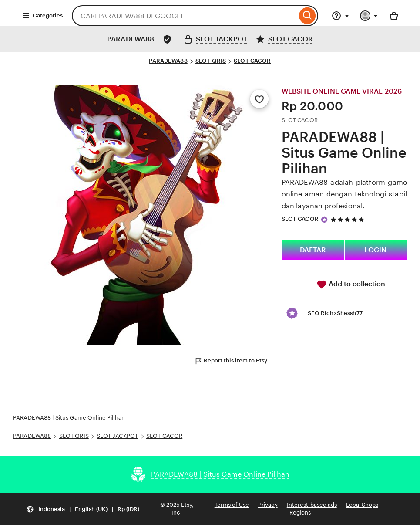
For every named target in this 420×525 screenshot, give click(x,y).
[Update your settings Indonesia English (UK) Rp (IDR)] (83, 509)
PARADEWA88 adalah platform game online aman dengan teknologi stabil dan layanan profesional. (344, 194)
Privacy (268, 505)
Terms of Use (232, 505)
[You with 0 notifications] (369, 16)
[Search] (307, 16)
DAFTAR (313, 250)
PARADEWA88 (168, 61)
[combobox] (184, 16)
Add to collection (351, 285)
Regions (300, 513)
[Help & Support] (340, 16)
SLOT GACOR (252, 61)
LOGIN (375, 250)
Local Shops (362, 505)
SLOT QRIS (211, 61)
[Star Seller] (324, 220)
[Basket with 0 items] (394, 16)
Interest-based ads (312, 505)
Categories (42, 16)
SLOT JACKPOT (118, 436)
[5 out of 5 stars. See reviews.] (349, 219)
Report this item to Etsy (231, 361)
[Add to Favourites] (259, 99)
